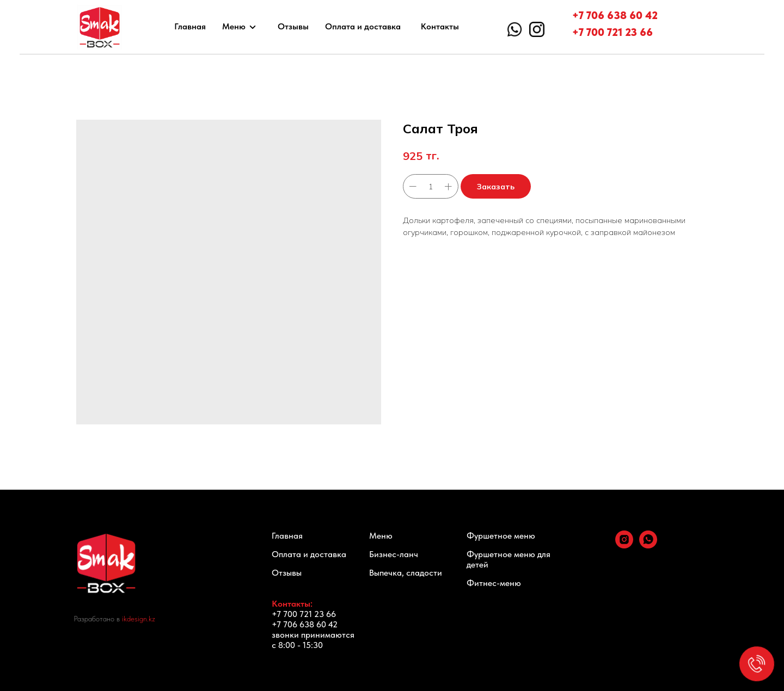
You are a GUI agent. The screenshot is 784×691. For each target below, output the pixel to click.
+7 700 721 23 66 (612, 32)
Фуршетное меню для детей (509, 559)
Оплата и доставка (363, 26)
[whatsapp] (648, 545)
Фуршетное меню (501, 536)
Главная (190, 26)
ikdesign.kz (139, 619)
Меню (234, 26)
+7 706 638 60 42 (615, 15)
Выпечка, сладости (406, 573)
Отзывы (293, 26)
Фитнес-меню (494, 583)
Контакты (440, 26)
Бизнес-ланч (394, 554)
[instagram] (624, 545)
